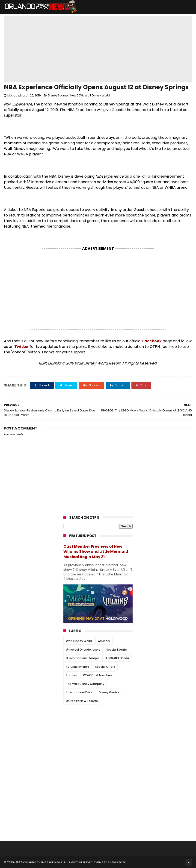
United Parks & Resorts (82, 701)
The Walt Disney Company (85, 684)
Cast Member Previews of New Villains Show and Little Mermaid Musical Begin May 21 (96, 552)
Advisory (104, 641)
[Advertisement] (98, 289)
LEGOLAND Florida (117, 658)
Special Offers (105, 667)
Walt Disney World (97, 95)
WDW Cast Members (98, 675)
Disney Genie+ (109, 692)
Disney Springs (58, 95)
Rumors (71, 675)
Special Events (117, 650)
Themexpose (117, 862)
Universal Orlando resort (83, 650)
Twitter (22, 347)
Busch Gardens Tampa (82, 658)
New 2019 (77, 95)
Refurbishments (77, 667)
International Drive (79, 692)
